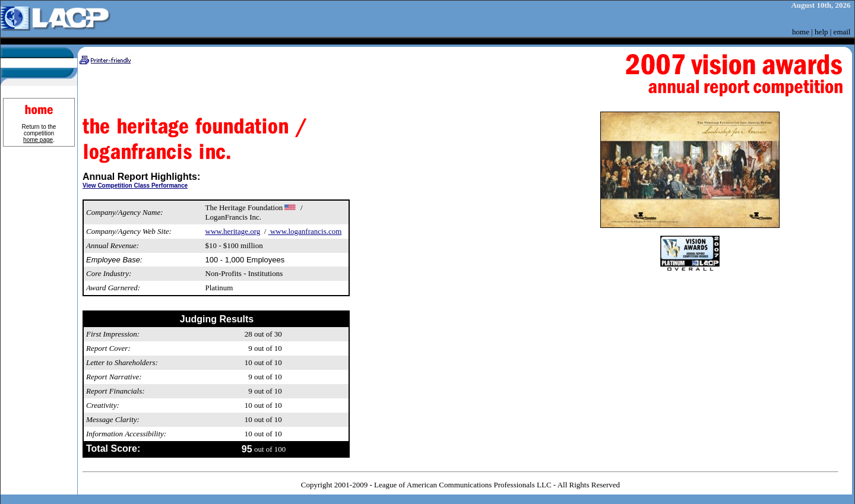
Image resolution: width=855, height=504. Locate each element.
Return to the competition (39, 133)
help (821, 32)
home (801, 32)
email (842, 32)
